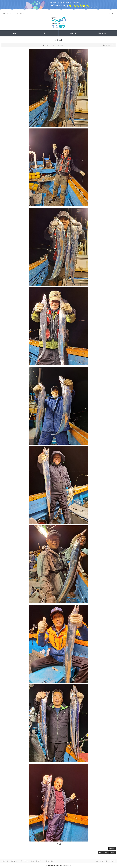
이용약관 (13, 861)
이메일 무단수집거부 (36, 861)
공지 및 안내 (102, 33)
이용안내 (97, 861)
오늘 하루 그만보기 (90, 7)
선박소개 (73, 33)
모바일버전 (113, 861)
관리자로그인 (112, 13)
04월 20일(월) (21, 13)
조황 (44, 33)
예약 (15, 33)
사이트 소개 (5, 861)
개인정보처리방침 (23, 861)
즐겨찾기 (4, 13)
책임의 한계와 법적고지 (51, 861)
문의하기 (104, 861)
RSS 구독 (12, 13)
